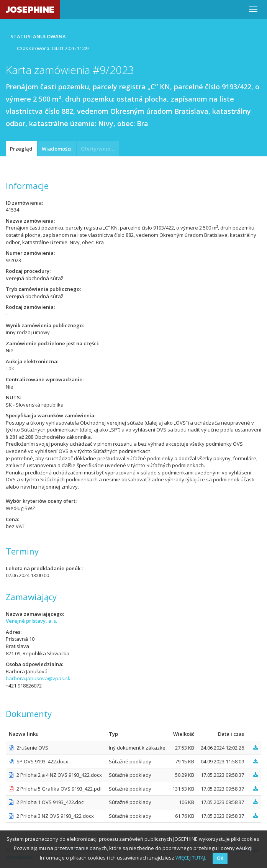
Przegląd (21, 149)
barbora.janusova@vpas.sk (38, 678)
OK (220, 858)
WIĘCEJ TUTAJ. (191, 858)
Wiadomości (57, 149)
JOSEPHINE (30, 9)
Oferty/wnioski (99, 149)
